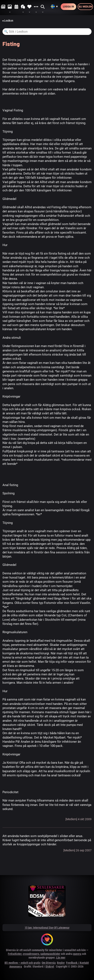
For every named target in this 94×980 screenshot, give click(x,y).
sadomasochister (50, 954)
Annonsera (16, 966)
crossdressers (31, 954)
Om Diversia (49, 963)
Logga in (68, 7)
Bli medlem (85, 7)
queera (77, 954)
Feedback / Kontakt (77, 963)
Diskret (50, 966)
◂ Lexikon (8, 21)
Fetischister (15, 954)
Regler (61, 963)
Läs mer (61, 958)
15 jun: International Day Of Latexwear (47, 928)
